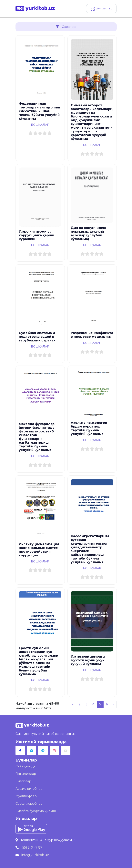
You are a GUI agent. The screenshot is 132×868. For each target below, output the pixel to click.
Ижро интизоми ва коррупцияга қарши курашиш (36, 235)
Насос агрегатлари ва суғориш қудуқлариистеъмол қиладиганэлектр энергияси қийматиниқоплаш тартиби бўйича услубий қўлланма (90, 549)
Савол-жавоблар (29, 804)
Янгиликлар (26, 774)
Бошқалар (40, 125)
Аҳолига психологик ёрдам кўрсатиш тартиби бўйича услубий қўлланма (89, 428)
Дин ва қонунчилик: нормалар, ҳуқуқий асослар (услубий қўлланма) (88, 233)
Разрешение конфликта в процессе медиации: (92, 335)
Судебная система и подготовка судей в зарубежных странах (37, 337)
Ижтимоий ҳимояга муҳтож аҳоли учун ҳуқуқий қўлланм (88, 660)
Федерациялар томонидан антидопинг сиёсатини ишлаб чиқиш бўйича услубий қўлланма (40, 111)
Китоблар (23, 781)
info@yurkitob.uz (35, 855)
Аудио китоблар (29, 789)
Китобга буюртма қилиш (36, 811)
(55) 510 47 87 (32, 848)
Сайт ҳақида (25, 766)
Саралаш (66, 27)
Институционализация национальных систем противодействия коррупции (39, 550)
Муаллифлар (26, 796)
